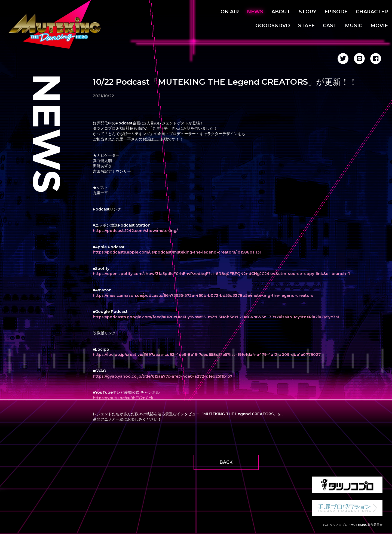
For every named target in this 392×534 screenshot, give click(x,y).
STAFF (306, 26)
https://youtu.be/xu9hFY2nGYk (123, 398)
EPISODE (336, 12)
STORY (307, 12)
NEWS (255, 12)
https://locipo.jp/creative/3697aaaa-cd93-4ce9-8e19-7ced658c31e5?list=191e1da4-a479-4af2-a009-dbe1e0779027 (207, 355)
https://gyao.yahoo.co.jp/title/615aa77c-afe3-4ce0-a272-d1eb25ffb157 (163, 376)
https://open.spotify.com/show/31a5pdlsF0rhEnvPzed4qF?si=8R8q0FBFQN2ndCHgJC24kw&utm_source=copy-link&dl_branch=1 (221, 274)
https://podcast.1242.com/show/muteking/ (135, 231)
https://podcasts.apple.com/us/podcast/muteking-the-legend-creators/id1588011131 (177, 252)
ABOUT (281, 12)
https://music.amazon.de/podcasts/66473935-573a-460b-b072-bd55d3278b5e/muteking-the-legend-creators (203, 295)
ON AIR (230, 12)
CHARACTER (372, 12)
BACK (226, 462)
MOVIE (379, 26)
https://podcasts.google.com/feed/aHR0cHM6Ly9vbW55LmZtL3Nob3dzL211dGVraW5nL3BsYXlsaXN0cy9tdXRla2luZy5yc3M (216, 317)
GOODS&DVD (273, 26)
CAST (330, 26)
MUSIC (354, 26)
